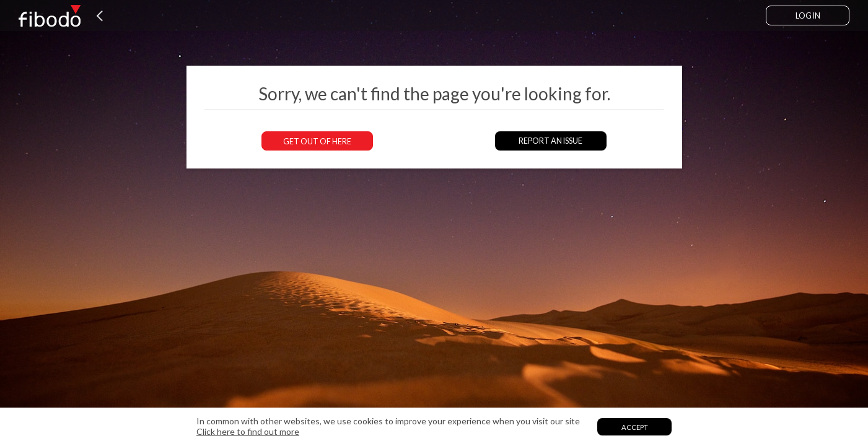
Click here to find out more (248, 432)
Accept (635, 427)
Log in (808, 16)
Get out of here (317, 142)
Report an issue (550, 141)
